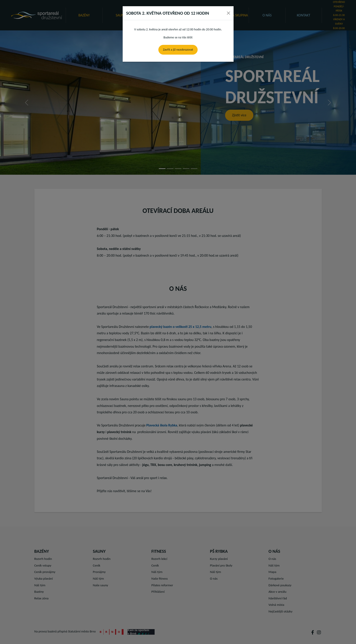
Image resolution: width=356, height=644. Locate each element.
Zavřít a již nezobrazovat (178, 50)
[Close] (228, 13)
